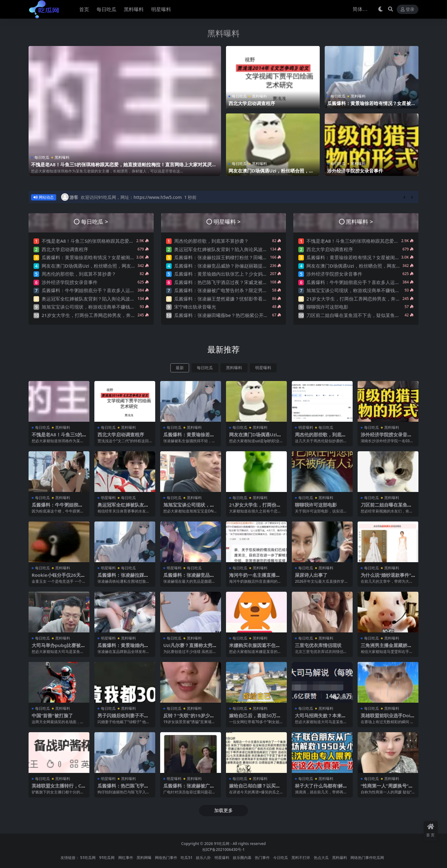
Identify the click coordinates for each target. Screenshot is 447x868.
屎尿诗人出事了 (311, 575)
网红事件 (126, 858)
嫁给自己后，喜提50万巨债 (255, 718)
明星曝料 (263, 368)
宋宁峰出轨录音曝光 (195, 307)
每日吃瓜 (42, 157)
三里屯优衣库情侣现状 (318, 645)
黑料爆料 (340, 858)
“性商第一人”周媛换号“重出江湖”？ (387, 788)
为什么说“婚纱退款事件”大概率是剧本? (386, 578)
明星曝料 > (227, 221)
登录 (408, 9)
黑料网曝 (144, 858)
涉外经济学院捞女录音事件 (355, 171)
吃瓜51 (187, 858)
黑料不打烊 (301, 858)
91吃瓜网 (222, 844)
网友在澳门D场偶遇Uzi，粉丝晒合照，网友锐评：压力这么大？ (271, 173)
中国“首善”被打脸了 (52, 715)
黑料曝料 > (359, 221)
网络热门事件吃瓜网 (367, 858)
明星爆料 (222, 858)
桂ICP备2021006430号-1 (224, 850)
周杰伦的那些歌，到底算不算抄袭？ (79, 274)
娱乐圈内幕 (242, 858)
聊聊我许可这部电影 (327, 307)
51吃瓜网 (88, 858)
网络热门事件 (166, 858)
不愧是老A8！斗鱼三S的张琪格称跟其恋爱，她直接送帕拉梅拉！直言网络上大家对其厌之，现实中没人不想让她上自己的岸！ (121, 167)
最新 (180, 368)
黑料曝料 (223, 33)
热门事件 (262, 858)
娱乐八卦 (203, 858)
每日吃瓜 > (95, 221)
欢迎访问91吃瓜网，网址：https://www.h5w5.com (131, 197)
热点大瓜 (321, 858)
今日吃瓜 (281, 858)
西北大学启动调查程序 (252, 103)
